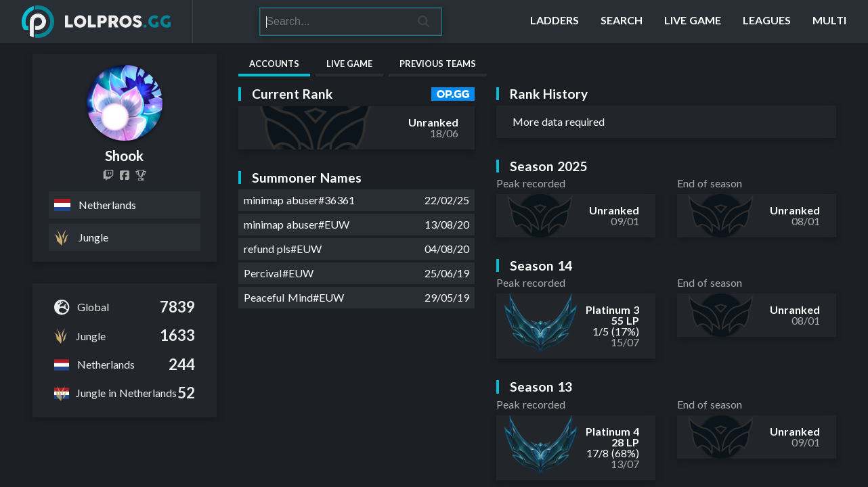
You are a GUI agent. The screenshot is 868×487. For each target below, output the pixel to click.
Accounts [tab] (274, 64)
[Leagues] (767, 22)
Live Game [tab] (349, 64)
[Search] (333, 22)
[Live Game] (693, 22)
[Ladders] (555, 22)
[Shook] (141, 175)
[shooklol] (108, 175)
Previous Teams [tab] (438, 64)
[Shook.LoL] (125, 175)
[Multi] (829, 22)
